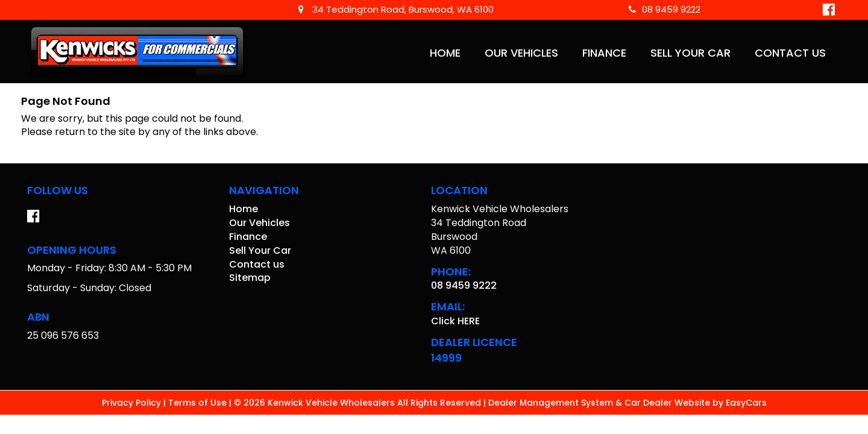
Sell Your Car (690, 53)
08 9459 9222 (665, 9)
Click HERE (455, 321)
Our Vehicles (521, 53)
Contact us (790, 53)
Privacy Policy (133, 403)
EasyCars (746, 403)
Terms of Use (199, 403)
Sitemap (250, 278)
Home (445, 53)
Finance (604, 53)
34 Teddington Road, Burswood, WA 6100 (396, 9)
